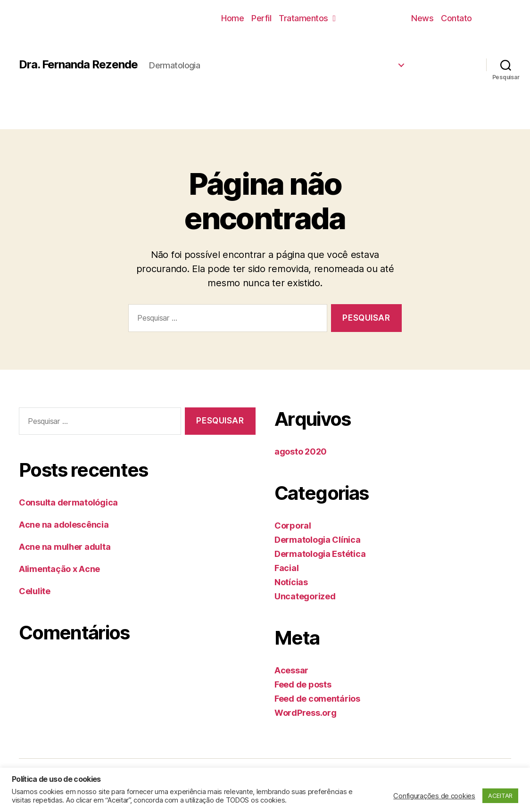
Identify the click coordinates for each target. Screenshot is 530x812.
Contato (456, 18)
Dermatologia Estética (320, 554)
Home (232, 18)
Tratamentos (307, 18)
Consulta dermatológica (68, 502)
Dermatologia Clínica (318, 540)
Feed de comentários (317, 699)
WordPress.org (306, 713)
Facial (286, 568)
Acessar (291, 670)
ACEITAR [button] (500, 795)
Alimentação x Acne (59, 569)
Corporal (293, 526)
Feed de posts (303, 684)
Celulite (35, 591)
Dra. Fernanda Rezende (78, 65)
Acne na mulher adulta (65, 547)
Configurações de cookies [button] (434, 796)
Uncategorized (305, 596)
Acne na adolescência (64, 525)
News (422, 18)
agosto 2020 (301, 452)
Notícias (291, 582)
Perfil (261, 18)
